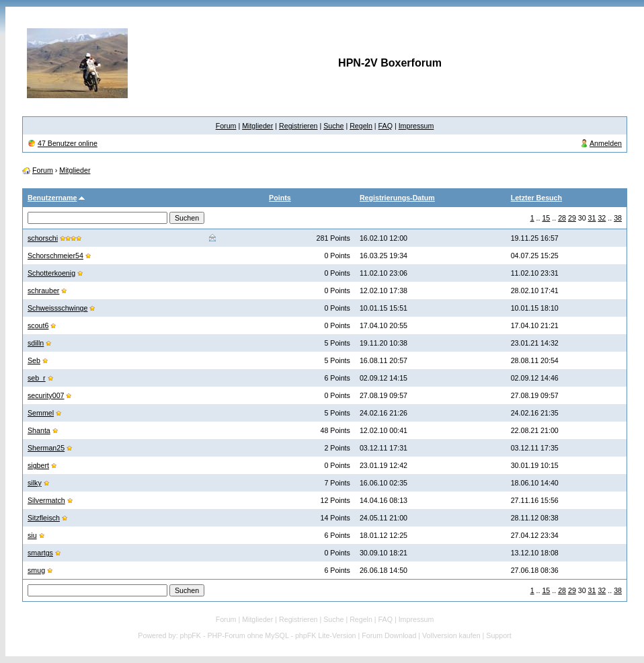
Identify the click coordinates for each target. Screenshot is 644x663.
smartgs (40, 553)
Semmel (41, 413)
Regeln (361, 126)
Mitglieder (257, 126)
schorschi (43, 238)
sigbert (38, 465)
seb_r (37, 378)
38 (618, 218)
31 (592, 218)
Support (498, 635)
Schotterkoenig (51, 273)
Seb (34, 360)
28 (562, 218)
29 (572, 218)
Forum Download (389, 635)
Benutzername (52, 198)
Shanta (39, 430)
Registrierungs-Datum (397, 198)
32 (602, 218)
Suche (333, 126)
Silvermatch (46, 500)
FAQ (386, 126)
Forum (226, 126)
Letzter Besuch (536, 198)
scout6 (38, 325)
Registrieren (298, 126)
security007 (46, 395)
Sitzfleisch (44, 518)
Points (280, 198)
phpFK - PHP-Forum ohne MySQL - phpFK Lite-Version (268, 635)
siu (32, 535)
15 (546, 218)
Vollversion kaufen (451, 635)
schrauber (43, 290)
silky (35, 483)
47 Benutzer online (68, 143)
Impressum (416, 126)
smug (36, 570)
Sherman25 (46, 448)
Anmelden (606, 143)
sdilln (36, 343)
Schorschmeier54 (55, 256)
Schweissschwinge (57, 308)
